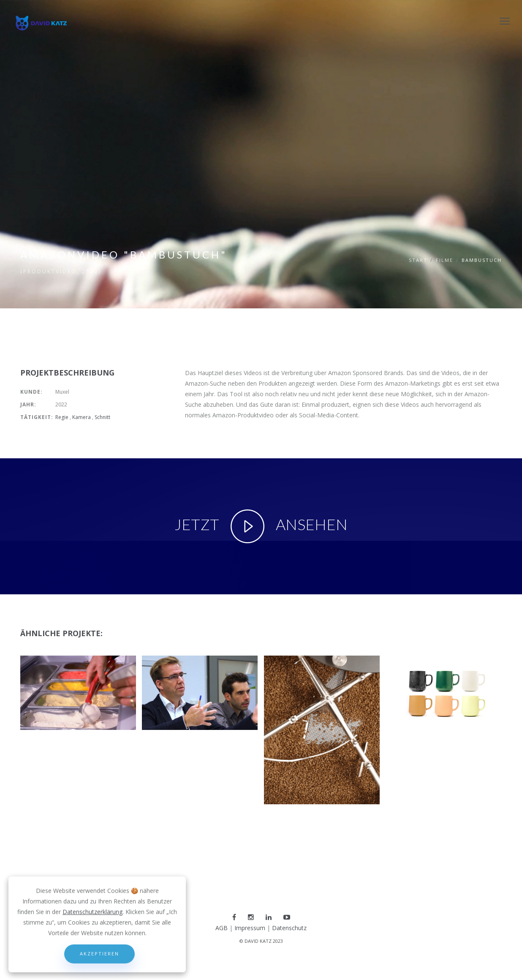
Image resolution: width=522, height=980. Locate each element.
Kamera (82, 417)
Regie (63, 417)
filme (445, 260)
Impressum (250, 928)
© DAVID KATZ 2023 (261, 941)
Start (418, 260)
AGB (222, 928)
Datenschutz (289, 928)
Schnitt (103, 417)
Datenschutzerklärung (92, 956)
